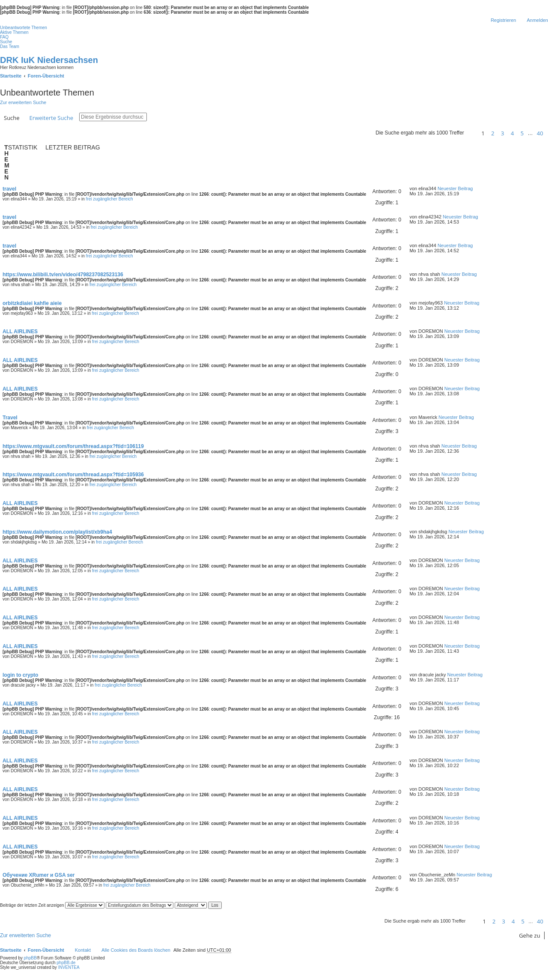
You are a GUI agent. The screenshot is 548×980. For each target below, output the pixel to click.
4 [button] (512, 133)
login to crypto (20, 675)
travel (9, 189)
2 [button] (493, 133)
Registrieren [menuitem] (503, 20)
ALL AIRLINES (20, 332)
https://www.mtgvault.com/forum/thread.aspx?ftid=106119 (73, 446)
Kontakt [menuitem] (83, 950)
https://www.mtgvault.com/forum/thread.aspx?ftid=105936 (73, 475)
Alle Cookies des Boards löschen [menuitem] (136, 950)
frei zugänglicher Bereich (110, 199)
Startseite (11, 950)
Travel (10, 418)
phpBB (30, 958)
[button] (471, 133)
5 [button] (522, 133)
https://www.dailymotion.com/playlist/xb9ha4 (57, 532)
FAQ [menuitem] (4, 37)
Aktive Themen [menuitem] (14, 32)
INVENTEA (69, 967)
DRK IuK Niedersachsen (49, 60)
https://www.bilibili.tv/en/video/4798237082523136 (63, 275)
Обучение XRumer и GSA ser (39, 875)
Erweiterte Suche (51, 118)
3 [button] (502, 133)
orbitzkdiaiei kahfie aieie (32, 303)
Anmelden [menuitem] (537, 20)
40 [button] (540, 133)
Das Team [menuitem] (10, 46)
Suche (12, 118)
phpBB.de (66, 963)
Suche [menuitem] (6, 42)
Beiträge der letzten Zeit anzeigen (52, 905)
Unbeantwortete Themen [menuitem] (24, 28)
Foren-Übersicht (46, 950)
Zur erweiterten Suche (23, 102)
